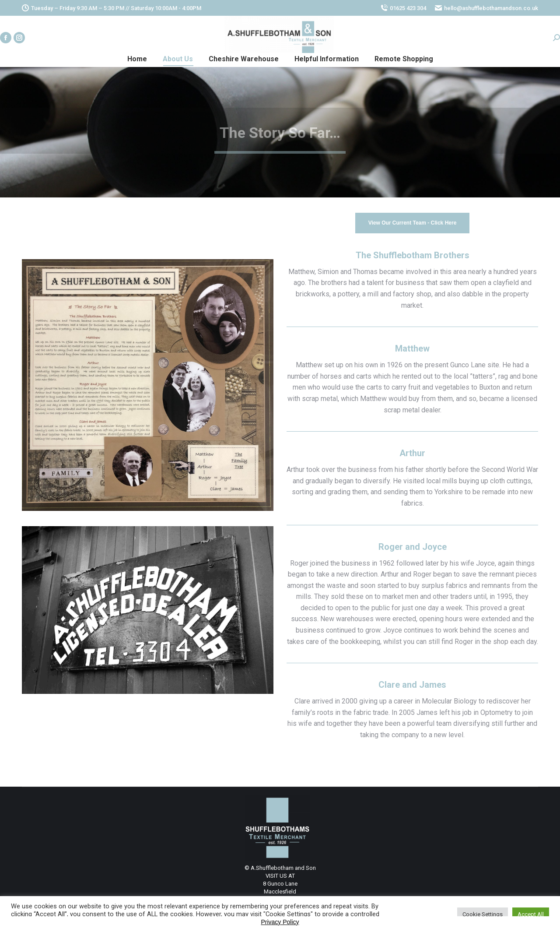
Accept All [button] (531, 914)
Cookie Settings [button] (483, 914)
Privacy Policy (280, 922)
